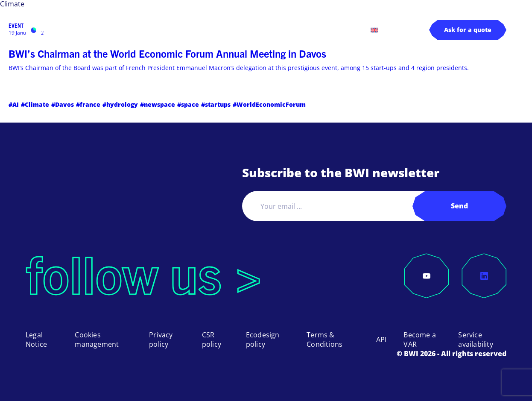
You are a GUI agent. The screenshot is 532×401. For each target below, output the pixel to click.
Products (126, 30)
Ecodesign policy (263, 340)
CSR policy (212, 340)
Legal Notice (36, 340)
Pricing (230, 29)
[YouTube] (427, 276)
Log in (308, 29)
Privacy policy (161, 340)
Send (459, 206)
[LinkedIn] (484, 276)
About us (265, 30)
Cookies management (97, 340)
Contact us (344, 29)
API (381, 340)
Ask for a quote (468, 30)
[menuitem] (374, 30)
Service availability (475, 340)
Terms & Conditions (324, 340)
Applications (180, 30)
